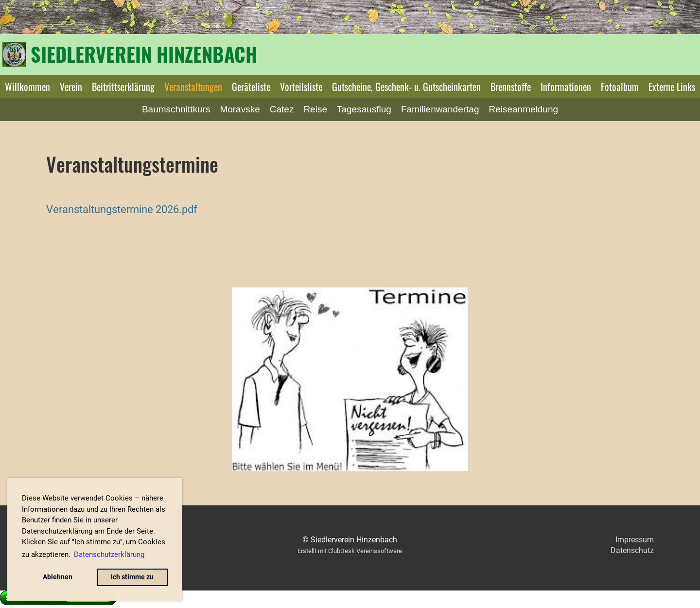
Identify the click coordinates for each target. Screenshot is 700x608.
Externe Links (672, 87)
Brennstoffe (511, 87)
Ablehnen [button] (58, 577)
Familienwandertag (440, 109)
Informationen (566, 87)
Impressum (635, 540)
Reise (315, 109)
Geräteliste (251, 87)
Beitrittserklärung (123, 87)
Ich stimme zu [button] (132, 577)
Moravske (240, 109)
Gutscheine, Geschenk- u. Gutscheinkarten (406, 87)
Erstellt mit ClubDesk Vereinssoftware (350, 551)
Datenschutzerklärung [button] (109, 554)
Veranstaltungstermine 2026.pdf (122, 209)
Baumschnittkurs (176, 109)
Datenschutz (632, 550)
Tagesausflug (364, 109)
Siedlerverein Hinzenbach (144, 54)
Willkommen (27, 87)
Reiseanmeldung (523, 109)
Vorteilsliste (301, 87)
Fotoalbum (620, 87)
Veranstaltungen (193, 87)
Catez (282, 109)
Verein (71, 87)
